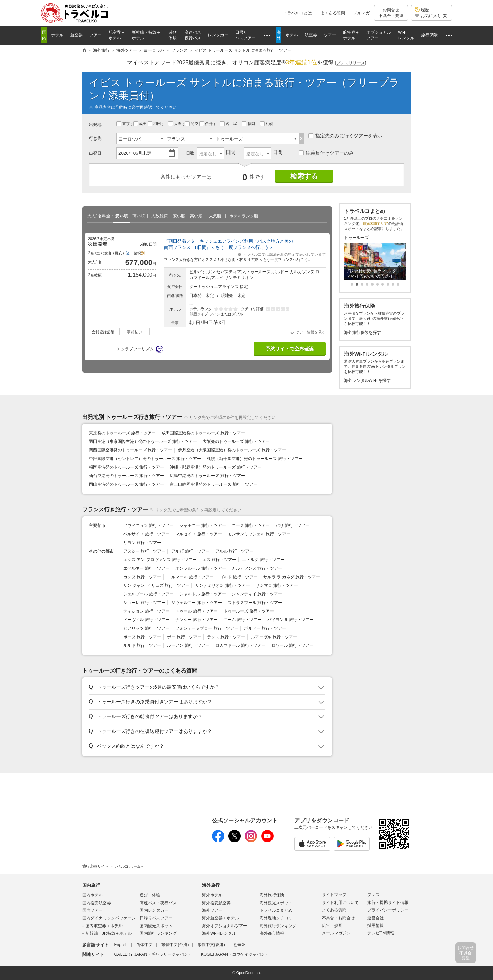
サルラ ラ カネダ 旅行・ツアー (292, 577)
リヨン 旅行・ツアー (142, 543)
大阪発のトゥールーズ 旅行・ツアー (236, 441)
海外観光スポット (276, 903)
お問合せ (391, 13)
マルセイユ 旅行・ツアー (198, 534)
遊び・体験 (150, 895)
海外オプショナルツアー (225, 926)
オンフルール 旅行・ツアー (200, 568)
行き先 (95, 138)
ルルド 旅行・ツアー (142, 645)
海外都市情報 (272, 933)
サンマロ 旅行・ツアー (277, 585)
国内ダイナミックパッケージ (109, 918)
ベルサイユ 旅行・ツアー (146, 534)
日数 (190, 153)
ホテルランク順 (244, 216)
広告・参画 (332, 925)
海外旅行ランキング (278, 926)
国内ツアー (92, 910)
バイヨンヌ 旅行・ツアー (290, 620)
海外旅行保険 (272, 895)
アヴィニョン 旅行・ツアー (148, 525)
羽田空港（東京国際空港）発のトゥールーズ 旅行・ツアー (143, 441)
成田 (140, 124)
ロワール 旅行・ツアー (293, 645)
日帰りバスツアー (156, 918)
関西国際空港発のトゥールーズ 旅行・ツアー (131, 450)
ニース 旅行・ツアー (251, 525)
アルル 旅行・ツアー (234, 551)
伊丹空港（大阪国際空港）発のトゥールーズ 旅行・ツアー (232, 450)
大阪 (175, 124)
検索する (304, 176)
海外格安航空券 (216, 903)
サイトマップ (334, 895)
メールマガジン (336, 933)
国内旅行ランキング (158, 933)
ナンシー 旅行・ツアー (196, 620)
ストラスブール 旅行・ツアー (255, 603)
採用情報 (376, 925)
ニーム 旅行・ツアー (243, 620)
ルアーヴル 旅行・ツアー (274, 637)
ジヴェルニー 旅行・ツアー (196, 603)
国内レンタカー (154, 910)
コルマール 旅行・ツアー (190, 577)
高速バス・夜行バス (158, 903)
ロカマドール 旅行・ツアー (241, 645)
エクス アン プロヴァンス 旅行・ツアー (160, 560)
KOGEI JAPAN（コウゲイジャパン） (235, 954)
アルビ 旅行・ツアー (190, 551)
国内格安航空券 (97, 903)
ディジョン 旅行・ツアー (146, 611)
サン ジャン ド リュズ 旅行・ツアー (156, 585)
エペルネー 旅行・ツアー (146, 568)
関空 (192, 124)
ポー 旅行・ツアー (184, 637)
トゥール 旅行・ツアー (196, 611)
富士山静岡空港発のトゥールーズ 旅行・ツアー (213, 484)
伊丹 (206, 124)
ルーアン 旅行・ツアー (188, 645)
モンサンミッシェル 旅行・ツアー (259, 534)
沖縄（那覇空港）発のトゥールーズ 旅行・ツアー (216, 467)
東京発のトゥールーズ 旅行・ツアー (122, 433)
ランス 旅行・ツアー (226, 637)
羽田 (155, 124)
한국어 (240, 945)
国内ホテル (92, 895)
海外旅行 (211, 885)
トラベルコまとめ (276, 910)
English (121, 945)
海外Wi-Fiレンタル (219, 933)
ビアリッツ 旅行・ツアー (146, 628)
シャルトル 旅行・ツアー (203, 594)
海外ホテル (212, 895)
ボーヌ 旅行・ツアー (142, 637)
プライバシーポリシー (388, 910)
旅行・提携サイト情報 (388, 903)
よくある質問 (333, 13)
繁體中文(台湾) (175, 945)
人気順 (215, 216)
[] (351, 63)
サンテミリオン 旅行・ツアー (222, 585)
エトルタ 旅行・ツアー (263, 560)
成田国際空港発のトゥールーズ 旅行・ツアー (203, 433)
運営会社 (376, 918)
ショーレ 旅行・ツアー (144, 603)
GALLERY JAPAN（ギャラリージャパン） (153, 954)
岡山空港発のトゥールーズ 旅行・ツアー (127, 484)
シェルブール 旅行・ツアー (148, 594)
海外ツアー (212, 910)
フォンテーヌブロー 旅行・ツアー (207, 628)
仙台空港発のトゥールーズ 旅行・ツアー (127, 476)
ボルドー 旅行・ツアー (265, 628)
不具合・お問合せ (338, 918)
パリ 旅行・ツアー (293, 525)
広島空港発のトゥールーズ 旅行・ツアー (207, 476)
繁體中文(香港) (211, 945)
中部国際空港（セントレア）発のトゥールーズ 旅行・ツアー (145, 459)
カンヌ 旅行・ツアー (142, 577)
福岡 (249, 124)
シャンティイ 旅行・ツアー (257, 594)
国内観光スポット (156, 926)
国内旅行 (91, 885)
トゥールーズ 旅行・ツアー (249, 611)
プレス (374, 895)
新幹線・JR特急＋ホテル (109, 933)
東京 (124, 124)
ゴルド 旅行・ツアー (238, 577)
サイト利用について (340, 903)
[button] (206, 687)
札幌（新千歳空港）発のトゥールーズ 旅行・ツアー (255, 459)
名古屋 (229, 124)
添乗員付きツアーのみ (326, 153)
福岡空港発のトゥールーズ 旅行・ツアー (127, 467)
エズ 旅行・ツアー (219, 560)
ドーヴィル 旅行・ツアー (146, 620)
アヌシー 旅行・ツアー (144, 551)
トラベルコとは (298, 13)
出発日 (95, 153)
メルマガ (362, 13)
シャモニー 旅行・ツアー (203, 525)
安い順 (122, 216)
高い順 (139, 216)
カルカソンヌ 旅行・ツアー (257, 568)
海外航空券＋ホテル (220, 918)
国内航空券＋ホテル (104, 926)
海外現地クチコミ (276, 918)
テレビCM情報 (381, 933)
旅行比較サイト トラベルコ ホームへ (113, 866)
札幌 (267, 124)
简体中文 (144, 945)
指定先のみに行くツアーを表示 (345, 136)
